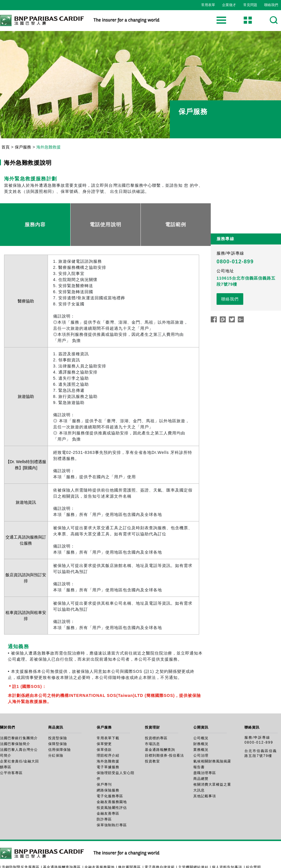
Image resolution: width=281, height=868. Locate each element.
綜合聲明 (253, 845)
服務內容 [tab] (35, 214)
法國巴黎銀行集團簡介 (19, 716)
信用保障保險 (60, 728)
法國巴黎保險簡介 (15, 722)
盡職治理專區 (205, 751)
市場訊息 (152, 722)
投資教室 (152, 739)
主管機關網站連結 (193, 845)
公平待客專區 (11, 751)
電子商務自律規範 (160, 845)
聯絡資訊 (252, 705)
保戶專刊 (104, 762)
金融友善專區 (108, 791)
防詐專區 (104, 797)
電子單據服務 (108, 745)
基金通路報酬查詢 (160, 728)
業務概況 (201, 728)
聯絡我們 (271, 5)
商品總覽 (201, 757)
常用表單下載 (108, 716)
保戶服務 (23, 147)
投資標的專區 (156, 716)
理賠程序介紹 (108, 733)
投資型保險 (58, 716)
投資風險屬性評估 (112, 786)
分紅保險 (56, 733)
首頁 (6, 147)
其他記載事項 (205, 774)
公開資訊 (201, 705)
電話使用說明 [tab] (106, 214)
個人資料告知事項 (227, 845)
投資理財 (152, 705)
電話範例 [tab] (176, 214)
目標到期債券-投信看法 (164, 733)
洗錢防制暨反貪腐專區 (21, 845)
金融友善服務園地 (112, 780)
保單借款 (104, 728)
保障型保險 (58, 722)
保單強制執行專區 (112, 803)
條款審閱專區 (129, 845)
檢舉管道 (32, 849)
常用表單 (208, 5)
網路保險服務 (108, 768)
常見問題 (250, 5)
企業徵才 (229, 5)
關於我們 (8, 705)
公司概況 (201, 716)
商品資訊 (56, 705)
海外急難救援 (108, 739)
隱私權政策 (11, 849)
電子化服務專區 (110, 774)
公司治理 (201, 733)
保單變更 (104, 722)
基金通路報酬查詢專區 (62, 845)
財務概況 (201, 722)
